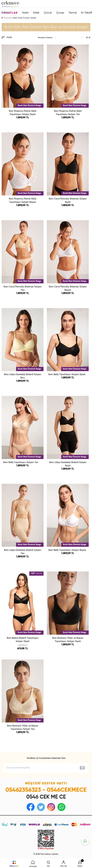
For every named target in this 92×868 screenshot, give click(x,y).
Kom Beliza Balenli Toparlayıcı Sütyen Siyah (23, 640)
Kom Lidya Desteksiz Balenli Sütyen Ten (23, 552)
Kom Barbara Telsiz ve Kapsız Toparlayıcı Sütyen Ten (23, 727)
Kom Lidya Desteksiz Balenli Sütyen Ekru (23, 376)
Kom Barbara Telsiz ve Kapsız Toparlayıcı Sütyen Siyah (68, 640)
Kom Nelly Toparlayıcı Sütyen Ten (21, 462)
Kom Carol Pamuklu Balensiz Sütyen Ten (23, 288)
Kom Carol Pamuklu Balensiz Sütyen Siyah (68, 200)
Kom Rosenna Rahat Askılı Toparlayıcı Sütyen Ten (68, 113)
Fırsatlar (10, 13)
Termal (73, 13)
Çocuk (48, 13)
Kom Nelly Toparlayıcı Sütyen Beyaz (67, 550)
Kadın (25, 13)
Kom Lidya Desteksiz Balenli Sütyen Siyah (68, 464)
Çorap (60, 13)
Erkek (36, 13)
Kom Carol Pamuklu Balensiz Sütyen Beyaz (68, 288)
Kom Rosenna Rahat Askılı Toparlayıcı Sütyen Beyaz (23, 200)
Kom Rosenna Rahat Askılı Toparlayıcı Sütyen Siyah (23, 113)
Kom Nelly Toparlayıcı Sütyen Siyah (67, 374)
